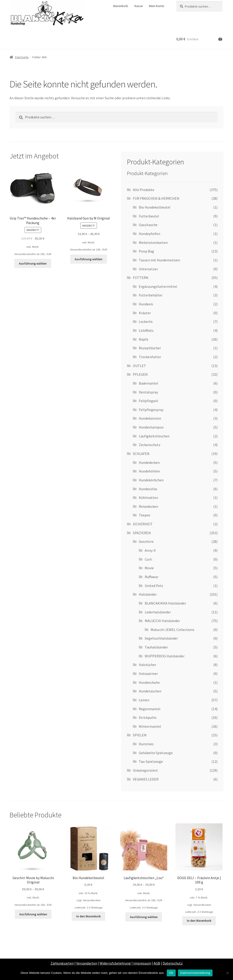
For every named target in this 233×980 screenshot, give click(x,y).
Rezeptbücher (150, 348)
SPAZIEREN (142, 533)
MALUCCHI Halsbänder (162, 621)
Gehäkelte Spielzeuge (156, 753)
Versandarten (87, 963)
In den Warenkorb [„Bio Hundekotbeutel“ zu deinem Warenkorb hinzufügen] (89, 916)
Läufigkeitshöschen (154, 436)
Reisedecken (148, 506)
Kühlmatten (148, 498)
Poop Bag (146, 251)
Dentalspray (148, 392)
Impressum (142, 963)
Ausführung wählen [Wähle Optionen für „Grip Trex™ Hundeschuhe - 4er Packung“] (33, 263)
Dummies (146, 744)
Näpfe (144, 339)
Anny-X (150, 550)
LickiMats (146, 330)
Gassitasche (148, 225)
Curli (148, 559)
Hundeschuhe (149, 682)
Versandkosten (92, 900)
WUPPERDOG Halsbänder (165, 656)
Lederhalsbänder (158, 612)
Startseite (22, 57)
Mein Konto (157, 6)
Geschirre (146, 541)
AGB (157, 963)
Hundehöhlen (149, 471)
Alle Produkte (144, 190)
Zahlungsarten (62, 963)
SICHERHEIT (143, 524)
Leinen (144, 700)
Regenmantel (150, 709)
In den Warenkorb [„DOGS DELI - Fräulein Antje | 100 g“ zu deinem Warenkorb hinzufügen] (199, 921)
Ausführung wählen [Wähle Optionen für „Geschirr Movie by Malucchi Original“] (33, 914)
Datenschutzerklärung (195, 973)
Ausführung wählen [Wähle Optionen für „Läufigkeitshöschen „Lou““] (144, 917)
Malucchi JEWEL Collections (172, 630)
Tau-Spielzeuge (151, 761)
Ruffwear (152, 577)
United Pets (154, 586)
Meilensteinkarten (153, 242)
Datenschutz (173, 963)
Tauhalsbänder (156, 647)
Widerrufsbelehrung (115, 963)
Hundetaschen (150, 691)
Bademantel (148, 383)
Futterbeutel (149, 216)
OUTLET (139, 366)
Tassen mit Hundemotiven (159, 260)
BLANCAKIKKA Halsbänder (165, 603)
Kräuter (145, 313)
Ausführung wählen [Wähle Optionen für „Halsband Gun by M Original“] (89, 259)
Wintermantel (150, 726)
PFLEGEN (140, 374)
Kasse (139, 6)
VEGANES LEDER (146, 779)
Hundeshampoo (151, 427)
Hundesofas (148, 489)
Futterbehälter (151, 295)
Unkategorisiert (145, 770)
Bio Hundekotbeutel (155, 207)
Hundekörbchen (151, 480)
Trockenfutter (150, 357)
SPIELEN (140, 735)
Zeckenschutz (150, 445)
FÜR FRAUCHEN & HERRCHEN (156, 198)
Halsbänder (148, 594)
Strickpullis (148, 717)
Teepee (144, 515)
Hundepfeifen (149, 234)
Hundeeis (146, 304)
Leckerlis (146, 322)
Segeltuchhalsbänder (161, 638)
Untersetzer (148, 269)
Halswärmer (148, 674)
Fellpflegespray (151, 410)
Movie (149, 568)
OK (171, 973)
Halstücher (147, 665)
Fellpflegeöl (148, 401)
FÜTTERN (141, 278)
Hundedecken (149, 462)
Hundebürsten (150, 418)
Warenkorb (121, 6)
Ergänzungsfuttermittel (158, 286)
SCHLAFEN (141, 454)
